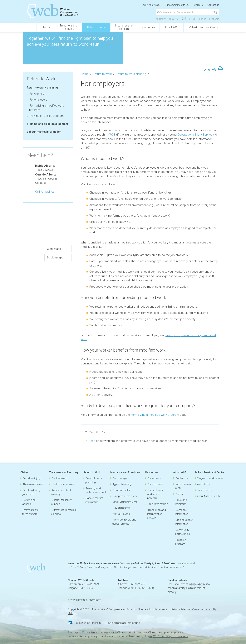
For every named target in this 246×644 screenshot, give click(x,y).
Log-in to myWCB (151, 5)
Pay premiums (121, 508)
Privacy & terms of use (185, 609)
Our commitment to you (177, 5)
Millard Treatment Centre (203, 27)
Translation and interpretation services (157, 514)
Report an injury (32, 478)
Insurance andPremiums (124, 27)
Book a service (205, 490)
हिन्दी (184, 19)
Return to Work (96, 27)
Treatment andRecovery (68, 27)
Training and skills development (47, 124)
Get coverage (120, 478)
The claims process (34, 484)
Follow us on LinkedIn (88, 623)
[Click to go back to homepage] (30, 27)
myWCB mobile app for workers (169, 636)
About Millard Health (208, 496)
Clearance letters (122, 490)
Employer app (55, 257)
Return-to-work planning (42, 88)
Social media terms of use (124, 623)
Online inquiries (45, 192)
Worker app (55, 249)
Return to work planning (131, 74)
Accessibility (209, 609)
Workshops (203, 484)
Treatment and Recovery (64, 472)
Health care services (63, 484)
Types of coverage (123, 484)
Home (85, 74)
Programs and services (210, 478)
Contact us (213, 5)
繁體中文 (161, 19)
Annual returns (121, 514)
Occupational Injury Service (195, 135)
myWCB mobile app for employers (163, 632)
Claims (46, 27)
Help (71, 613)
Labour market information (44, 132)
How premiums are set (126, 496)
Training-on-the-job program (47, 116)
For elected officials (158, 504)
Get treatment (60, 478)
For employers (38, 100)
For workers (37, 94)
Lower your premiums (125, 502)
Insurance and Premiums (125, 472)
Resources (148, 27)
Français (214, 19)
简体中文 (174, 19)
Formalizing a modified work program (155, 415)
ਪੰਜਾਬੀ (192, 19)
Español (202, 19)
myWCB (111, 135)
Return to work (102, 74)
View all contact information (86, 600)
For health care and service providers (156, 494)
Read (92, 441)
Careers (198, 5)
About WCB (172, 27)
